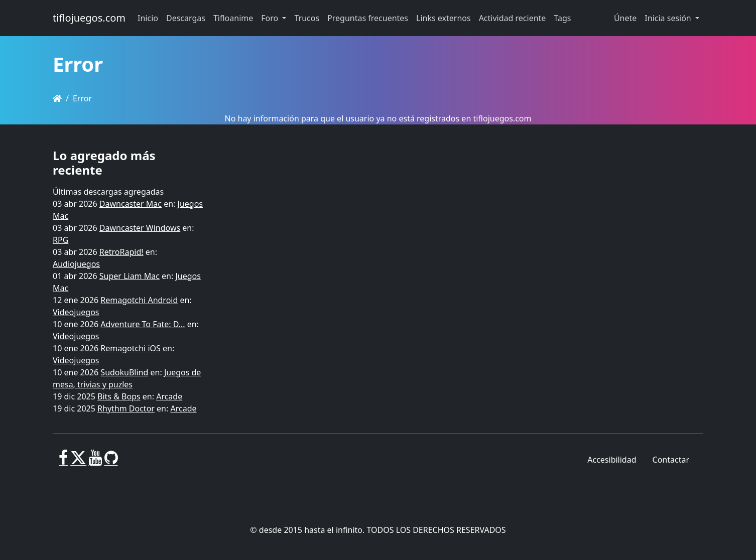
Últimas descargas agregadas (108, 192)
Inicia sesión (669, 18)
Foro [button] (271, 18)
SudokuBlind (124, 372)
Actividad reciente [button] (513, 18)
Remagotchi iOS (130, 348)
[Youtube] (95, 462)
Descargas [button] (186, 18)
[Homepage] (57, 98)
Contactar (671, 460)
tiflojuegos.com (89, 18)
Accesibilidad (612, 460)
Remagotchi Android (139, 300)
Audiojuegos (76, 264)
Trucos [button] (307, 18)
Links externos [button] (444, 18)
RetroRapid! (121, 252)
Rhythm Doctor (126, 408)
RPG (60, 240)
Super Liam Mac (130, 276)
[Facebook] (64, 462)
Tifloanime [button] (233, 18)
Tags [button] (562, 18)
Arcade (169, 396)
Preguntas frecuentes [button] (368, 18)
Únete (625, 18)
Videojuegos (76, 312)
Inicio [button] (148, 18)
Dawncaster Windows (140, 228)
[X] (78, 462)
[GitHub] (111, 462)
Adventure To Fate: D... (143, 324)
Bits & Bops (119, 396)
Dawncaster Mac (131, 204)
